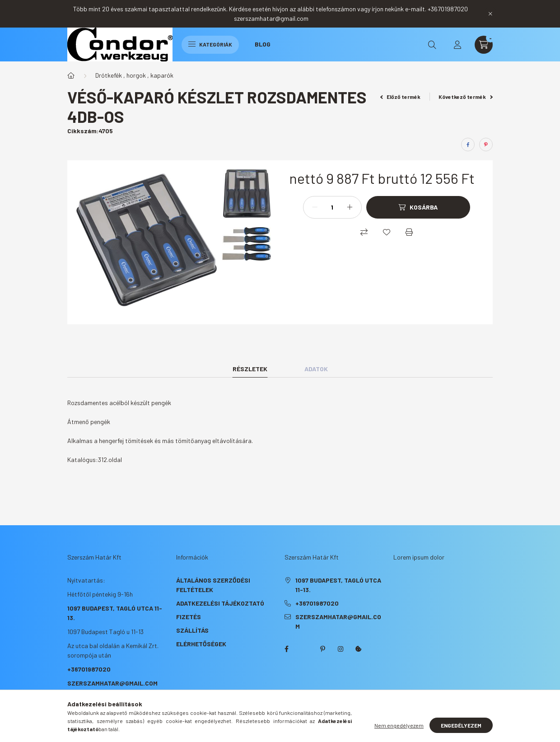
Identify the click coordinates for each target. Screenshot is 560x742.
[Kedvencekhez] (387, 232)
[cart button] (484, 45)
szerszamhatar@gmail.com (112, 683)
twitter (304, 649)
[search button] (432, 45)
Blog (263, 44)
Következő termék (466, 97)
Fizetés (189, 617)
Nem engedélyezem (399, 725)
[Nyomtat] (409, 232)
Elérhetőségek (201, 644)
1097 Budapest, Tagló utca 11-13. (338, 585)
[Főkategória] (71, 75)
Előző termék (401, 97)
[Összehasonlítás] (364, 232)
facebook (286, 649)
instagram (341, 649)
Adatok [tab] (316, 369)
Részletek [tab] (250, 369)
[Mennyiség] (332, 207)
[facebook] (468, 145)
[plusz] (350, 207)
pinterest (322, 649)
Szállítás (192, 630)
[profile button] (457, 45)
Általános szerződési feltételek (213, 585)
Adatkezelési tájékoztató (220, 603)
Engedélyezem (461, 725)
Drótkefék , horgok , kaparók (134, 75)
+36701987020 (89, 669)
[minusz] (315, 207)
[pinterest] (486, 145)
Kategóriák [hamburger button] (210, 44)
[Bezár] (490, 14)
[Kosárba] (418, 207)
